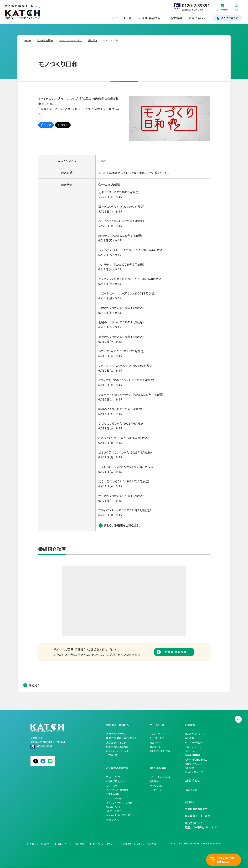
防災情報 (154, 781)
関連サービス (156, 747)
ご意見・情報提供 (176, 652)
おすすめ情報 (113, 794)
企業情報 (176, 18)
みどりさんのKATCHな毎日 (119, 803)
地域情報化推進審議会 (196, 759)
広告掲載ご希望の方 (196, 809)
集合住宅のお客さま (116, 742)
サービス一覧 (123, 18)
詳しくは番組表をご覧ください (123, 525)
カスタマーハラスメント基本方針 (140, 844)
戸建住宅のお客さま (116, 734)
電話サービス (156, 742)
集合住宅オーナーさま (197, 816)
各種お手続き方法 (115, 781)
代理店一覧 (112, 755)
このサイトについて (40, 844)
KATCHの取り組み (194, 742)
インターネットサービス (161, 734)
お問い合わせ (197, 18)
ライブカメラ (155, 790)
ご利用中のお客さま (117, 768)
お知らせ (190, 802)
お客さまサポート (115, 786)
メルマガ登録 (113, 811)
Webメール (112, 807)
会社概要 (189, 738)
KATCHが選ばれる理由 (117, 747)
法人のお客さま (192, 772)
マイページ (112, 777)
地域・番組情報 (151, 18)
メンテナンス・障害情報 (117, 790)
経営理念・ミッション (195, 734)
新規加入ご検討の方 (118, 725)
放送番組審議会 (193, 755)
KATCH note (191, 751)
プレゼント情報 (113, 798)
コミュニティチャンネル (160, 777)
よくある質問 (191, 790)
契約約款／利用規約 (160, 751)
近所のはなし (156, 786)
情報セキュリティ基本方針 (71, 844)
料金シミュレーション (116, 751)
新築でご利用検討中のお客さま (121, 738)
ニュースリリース (193, 747)
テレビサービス (157, 738)
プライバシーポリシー (104, 844)
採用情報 (189, 768)
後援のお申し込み (193, 764)
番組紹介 (34, 685)
